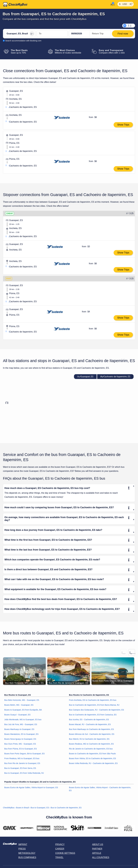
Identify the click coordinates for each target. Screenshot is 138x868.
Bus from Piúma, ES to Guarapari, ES (21, 749)
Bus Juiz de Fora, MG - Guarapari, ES (21, 724)
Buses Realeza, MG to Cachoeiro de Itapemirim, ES (91, 744)
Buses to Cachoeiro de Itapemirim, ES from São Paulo (92, 753)
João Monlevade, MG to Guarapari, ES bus (23, 719)
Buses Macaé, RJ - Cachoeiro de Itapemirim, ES (90, 724)
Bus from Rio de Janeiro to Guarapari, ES (22, 763)
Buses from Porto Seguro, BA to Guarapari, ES (24, 753)
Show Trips (123, 125)
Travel (59, 857)
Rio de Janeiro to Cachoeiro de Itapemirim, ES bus (91, 749)
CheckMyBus (9, 807)
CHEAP (10, 213)
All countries (101, 857)
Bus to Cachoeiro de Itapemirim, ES (66, 807)
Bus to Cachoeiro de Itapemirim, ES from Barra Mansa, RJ (94, 705)
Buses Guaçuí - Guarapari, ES (17, 715)
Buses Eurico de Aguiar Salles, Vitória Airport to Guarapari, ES (31, 787)
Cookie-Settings (65, 853)
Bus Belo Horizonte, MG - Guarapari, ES (22, 700)
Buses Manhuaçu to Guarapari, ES (19, 729)
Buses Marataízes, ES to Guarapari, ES (21, 734)
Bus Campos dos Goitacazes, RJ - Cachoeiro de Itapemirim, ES (96, 710)
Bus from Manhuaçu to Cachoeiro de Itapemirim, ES (91, 729)
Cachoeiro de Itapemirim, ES (115, 376)
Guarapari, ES (85, 376)
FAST (9, 278)
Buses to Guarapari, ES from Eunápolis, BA (23, 710)
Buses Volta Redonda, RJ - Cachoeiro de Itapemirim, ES (93, 763)
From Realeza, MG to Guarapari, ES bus (22, 758)
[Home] (15, 4)
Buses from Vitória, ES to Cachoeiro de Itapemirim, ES (92, 758)
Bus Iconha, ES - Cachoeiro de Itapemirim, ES (89, 719)
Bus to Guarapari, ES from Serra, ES (20, 768)
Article (97, 853)
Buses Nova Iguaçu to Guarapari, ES (20, 739)
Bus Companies (27, 857)
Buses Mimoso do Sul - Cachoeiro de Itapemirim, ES (92, 734)
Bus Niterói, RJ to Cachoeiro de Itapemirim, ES (89, 739)
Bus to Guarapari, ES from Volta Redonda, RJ (24, 773)
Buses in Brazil (23, 807)
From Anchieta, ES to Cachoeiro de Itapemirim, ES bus (93, 700)
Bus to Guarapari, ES (40, 807)
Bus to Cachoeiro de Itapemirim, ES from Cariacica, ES (93, 715)
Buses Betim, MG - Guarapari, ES (19, 705)
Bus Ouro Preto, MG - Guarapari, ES (20, 744)
